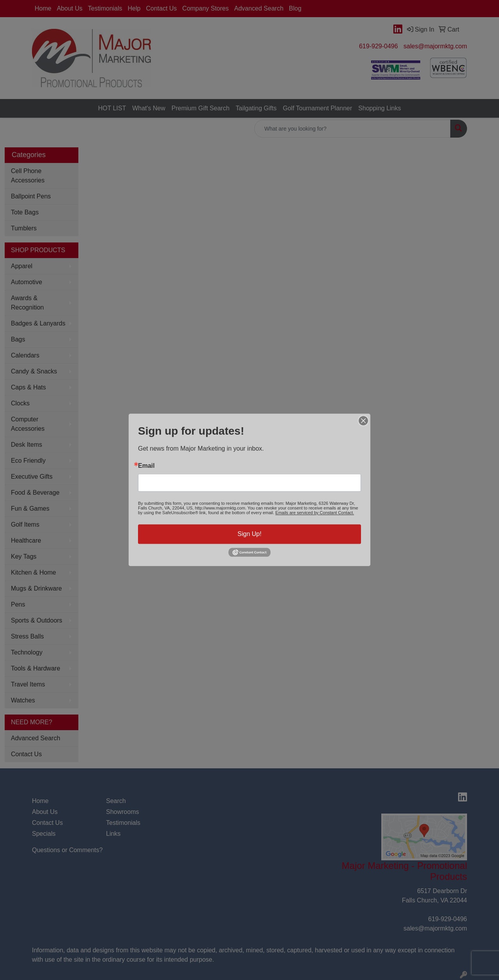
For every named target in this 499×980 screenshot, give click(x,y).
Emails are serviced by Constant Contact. (315, 513)
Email (146, 466)
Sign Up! (249, 534)
